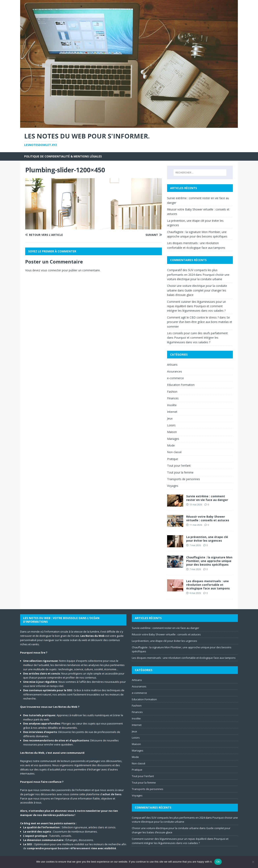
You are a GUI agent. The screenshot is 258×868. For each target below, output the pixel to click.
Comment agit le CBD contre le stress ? (193, 317)
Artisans (172, 365)
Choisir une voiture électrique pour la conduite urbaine (165, 828)
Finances (173, 398)
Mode (171, 445)
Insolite (172, 405)
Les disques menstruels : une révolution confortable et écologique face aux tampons (208, 585)
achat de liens (112, 794)
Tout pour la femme (180, 472)
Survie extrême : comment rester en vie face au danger (207, 498)
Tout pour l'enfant (179, 466)
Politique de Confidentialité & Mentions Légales (63, 156)
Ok (218, 862)
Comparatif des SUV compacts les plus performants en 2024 (168, 818)
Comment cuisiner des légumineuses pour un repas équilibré (169, 839)
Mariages (173, 439)
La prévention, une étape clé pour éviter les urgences (207, 539)
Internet (172, 412)
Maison (172, 432)
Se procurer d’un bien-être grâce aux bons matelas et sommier (200, 322)
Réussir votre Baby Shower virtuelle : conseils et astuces (208, 518)
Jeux (170, 418)
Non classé (174, 452)
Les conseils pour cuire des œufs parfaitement (197, 333)
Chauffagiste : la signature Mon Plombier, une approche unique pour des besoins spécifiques (209, 561)
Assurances (175, 371)
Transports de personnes (184, 479)
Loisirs (171, 425)
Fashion (172, 392)
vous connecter (51, 270)
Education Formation (181, 385)
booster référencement (74, 848)
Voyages (173, 486)
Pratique (173, 459)
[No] (253, 862)
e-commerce (175, 378)
